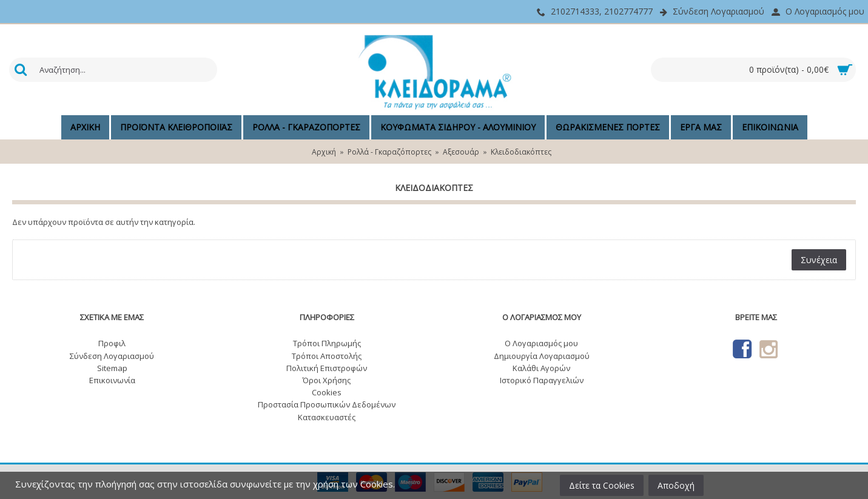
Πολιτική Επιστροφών (327, 368)
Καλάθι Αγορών (541, 368)
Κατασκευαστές (327, 417)
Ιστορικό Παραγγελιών (542, 380)
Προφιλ (112, 343)
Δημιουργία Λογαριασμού (542, 356)
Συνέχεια (819, 260)
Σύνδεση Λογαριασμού (112, 356)
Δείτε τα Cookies (602, 485)
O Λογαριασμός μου (541, 343)
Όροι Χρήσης (327, 380)
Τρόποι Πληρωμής (327, 343)
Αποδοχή (676, 485)
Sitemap (112, 368)
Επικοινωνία (112, 380)
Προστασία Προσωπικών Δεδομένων (327, 404)
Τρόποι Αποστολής (327, 356)
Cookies (327, 392)
